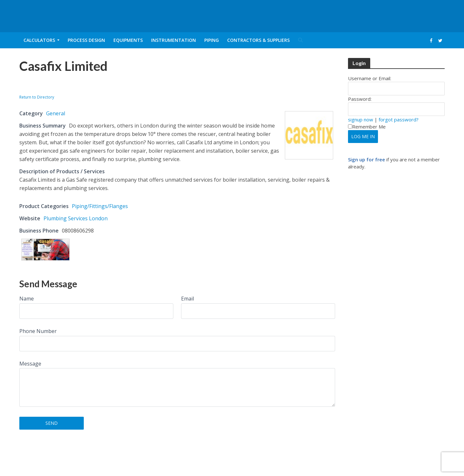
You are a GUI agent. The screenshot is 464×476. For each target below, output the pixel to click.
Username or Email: (370, 78)
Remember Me (367, 127)
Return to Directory (37, 97)
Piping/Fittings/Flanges (100, 206)
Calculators (39, 40)
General (56, 113)
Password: (360, 99)
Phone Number (38, 331)
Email (188, 299)
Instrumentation (174, 40)
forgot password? (399, 119)
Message (30, 364)
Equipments (128, 40)
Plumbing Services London (76, 218)
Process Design (86, 40)
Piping (212, 40)
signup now (361, 119)
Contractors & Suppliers (258, 40)
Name (27, 299)
